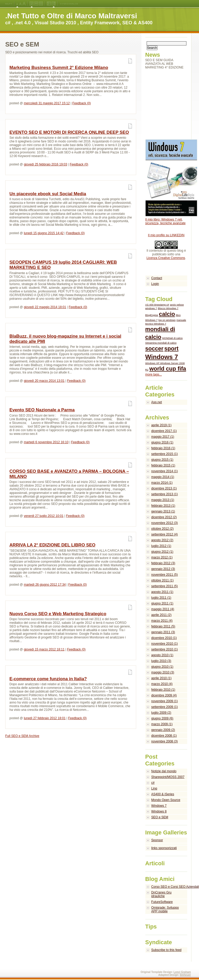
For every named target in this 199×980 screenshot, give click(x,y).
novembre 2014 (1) (165, 471)
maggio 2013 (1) (163, 500)
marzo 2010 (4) (162, 684)
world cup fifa (168, 369)
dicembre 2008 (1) (164, 736)
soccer (154, 348)
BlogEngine (152, 315)
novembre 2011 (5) (165, 575)
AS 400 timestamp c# (157, 305)
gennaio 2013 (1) (163, 511)
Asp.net (157, 402)
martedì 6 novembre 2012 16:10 (46, 442)
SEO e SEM (160, 817)
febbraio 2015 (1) (163, 465)
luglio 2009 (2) (161, 713)
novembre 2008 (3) (165, 741)
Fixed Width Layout (41, 4)
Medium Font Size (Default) (17, 4)
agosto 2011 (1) (162, 592)
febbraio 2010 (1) (163, 690)
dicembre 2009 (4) (164, 695)
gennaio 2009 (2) (163, 730)
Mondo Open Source (166, 800)
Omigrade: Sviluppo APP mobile (165, 909)
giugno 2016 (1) (162, 442)
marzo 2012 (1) (162, 557)
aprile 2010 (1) (161, 678)
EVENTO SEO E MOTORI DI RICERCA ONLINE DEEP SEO (69, 132)
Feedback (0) (82, 103)
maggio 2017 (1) (163, 437)
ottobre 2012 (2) (162, 529)
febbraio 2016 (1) (163, 448)
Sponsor (157, 840)
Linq (154, 788)
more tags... (154, 374)
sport (172, 348)
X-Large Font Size (24, 4)
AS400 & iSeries (163, 794)
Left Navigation (49, 4)
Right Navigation (54, 4)
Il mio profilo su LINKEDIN (166, 235)
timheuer (185, 975)
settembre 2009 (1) (165, 707)
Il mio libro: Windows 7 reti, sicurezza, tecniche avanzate (165, 221)
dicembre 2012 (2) (164, 517)
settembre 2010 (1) (165, 649)
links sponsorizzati (164, 848)
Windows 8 (159, 811)
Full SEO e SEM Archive (22, 736)
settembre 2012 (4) (165, 534)
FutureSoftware (162, 902)
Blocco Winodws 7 (168, 308)
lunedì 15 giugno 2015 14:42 (44, 233)
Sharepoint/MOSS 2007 (168, 777)
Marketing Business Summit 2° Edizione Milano (59, 68)
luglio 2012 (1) (161, 546)
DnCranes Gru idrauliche (161, 894)
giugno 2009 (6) (162, 718)
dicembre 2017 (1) (164, 431)
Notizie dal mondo (164, 771)
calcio (167, 314)
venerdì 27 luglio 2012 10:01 (44, 516)
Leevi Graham (182, 972)
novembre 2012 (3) (165, 523)
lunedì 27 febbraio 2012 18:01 (45, 718)
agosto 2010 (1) (162, 655)
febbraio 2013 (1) (163, 506)
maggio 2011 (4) (163, 609)
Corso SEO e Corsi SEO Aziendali (169, 887)
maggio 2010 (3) (163, 672)
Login (155, 284)
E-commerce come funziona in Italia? (48, 679)
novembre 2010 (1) (165, 644)
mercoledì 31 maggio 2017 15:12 (47, 103)
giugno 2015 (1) (162, 460)
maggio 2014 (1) (163, 477)
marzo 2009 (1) (162, 724)
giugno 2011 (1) (162, 603)
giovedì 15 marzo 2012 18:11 (44, 649)
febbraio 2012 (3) (163, 563)
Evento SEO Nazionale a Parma (42, 410)
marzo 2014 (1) (162, 483)
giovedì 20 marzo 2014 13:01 (44, 381)
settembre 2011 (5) (165, 586)
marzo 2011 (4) (162, 621)
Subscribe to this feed (166, 950)
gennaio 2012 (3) (163, 569)
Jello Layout (32, 4)
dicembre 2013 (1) (164, 488)
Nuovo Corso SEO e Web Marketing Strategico (58, 614)
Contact (157, 278)
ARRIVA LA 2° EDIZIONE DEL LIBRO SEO (52, 545)
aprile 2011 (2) (161, 615)
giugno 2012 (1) (162, 552)
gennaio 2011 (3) (163, 632)
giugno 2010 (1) (162, 667)
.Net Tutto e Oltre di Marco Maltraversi (71, 16)
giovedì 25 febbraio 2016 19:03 (45, 164)
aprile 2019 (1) (161, 425)
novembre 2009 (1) (165, 701)
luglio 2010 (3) (161, 661)
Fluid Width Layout (36, 4)
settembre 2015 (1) (165, 454)
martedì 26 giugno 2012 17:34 (45, 585)
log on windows (167, 320)
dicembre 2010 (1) (164, 638)
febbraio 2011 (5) (163, 626)
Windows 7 (162, 357)
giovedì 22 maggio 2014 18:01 (45, 307)
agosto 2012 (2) (162, 540)
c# (153, 783)
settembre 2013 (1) (165, 494)
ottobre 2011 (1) (162, 580)
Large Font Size (20, 4)
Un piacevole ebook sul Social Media (48, 194)
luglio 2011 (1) (161, 598)
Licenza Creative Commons (166, 258)
